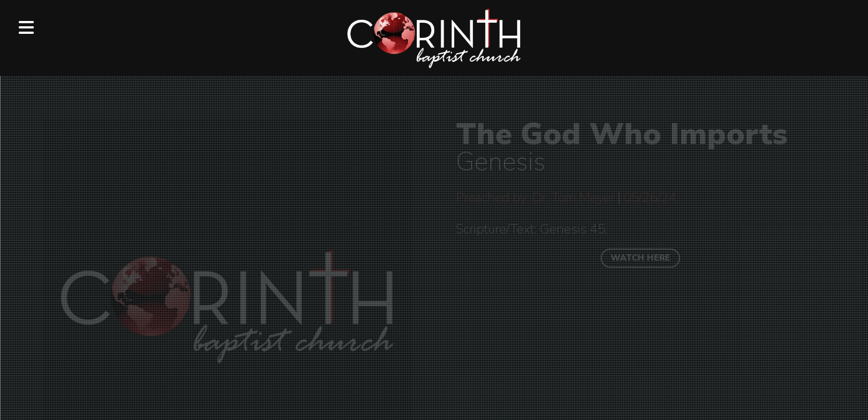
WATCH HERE (640, 258)
